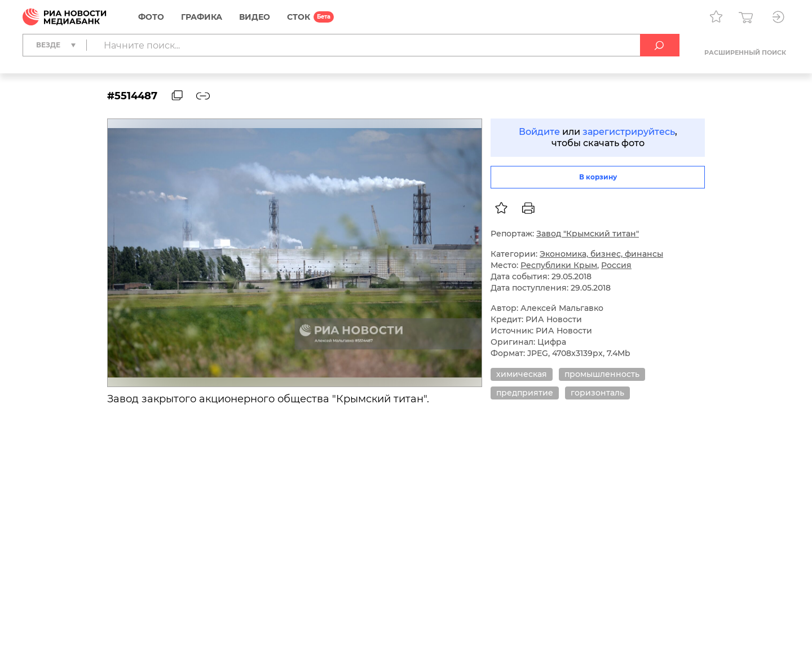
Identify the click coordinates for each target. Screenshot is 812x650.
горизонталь (597, 393)
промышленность (602, 374)
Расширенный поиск (745, 52)
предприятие (525, 393)
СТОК (299, 17)
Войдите (539, 132)
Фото (151, 17)
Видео (255, 17)
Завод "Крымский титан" (588, 234)
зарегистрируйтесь (629, 132)
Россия (616, 265)
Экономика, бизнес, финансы (601, 254)
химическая (522, 374)
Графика (202, 17)
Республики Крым (559, 265)
